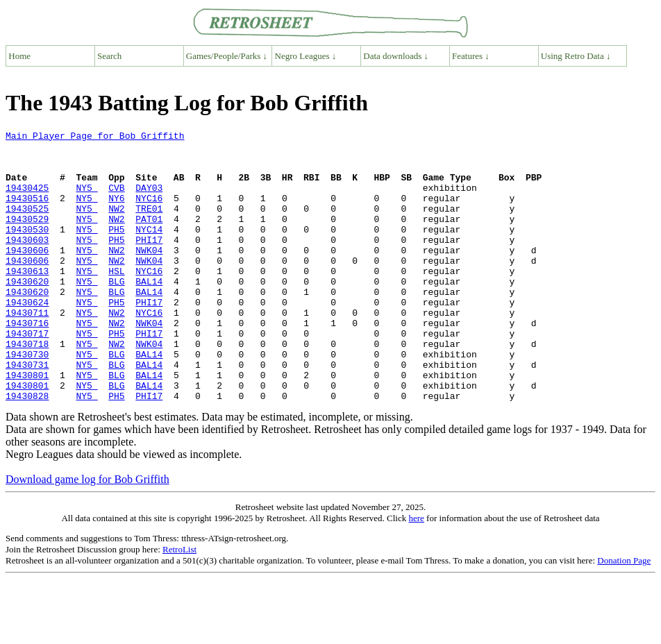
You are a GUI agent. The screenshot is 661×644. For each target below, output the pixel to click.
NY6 (116, 212)
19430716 (27, 362)
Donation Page (624, 615)
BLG (116, 312)
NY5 (86, 200)
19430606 (27, 275)
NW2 (116, 225)
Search (109, 56)
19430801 (27, 425)
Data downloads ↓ (396, 56)
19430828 (27, 450)
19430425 (27, 200)
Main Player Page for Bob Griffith (95, 137)
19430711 (27, 350)
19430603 (27, 262)
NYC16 (149, 212)
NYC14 (149, 250)
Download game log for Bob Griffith (87, 533)
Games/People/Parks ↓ (227, 56)
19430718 (27, 387)
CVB (116, 200)
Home (19, 56)
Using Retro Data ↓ (576, 56)
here (416, 572)
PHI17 (149, 262)
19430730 (27, 400)
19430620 (27, 312)
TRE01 (149, 225)
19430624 (27, 337)
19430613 (27, 300)
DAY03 (149, 200)
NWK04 (149, 275)
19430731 (27, 412)
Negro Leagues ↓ (306, 56)
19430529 (27, 237)
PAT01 (149, 237)
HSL (116, 300)
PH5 (116, 250)
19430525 (27, 225)
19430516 (27, 212)
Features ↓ (471, 56)
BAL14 (149, 312)
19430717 (27, 375)
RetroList (179, 603)
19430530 (27, 250)
